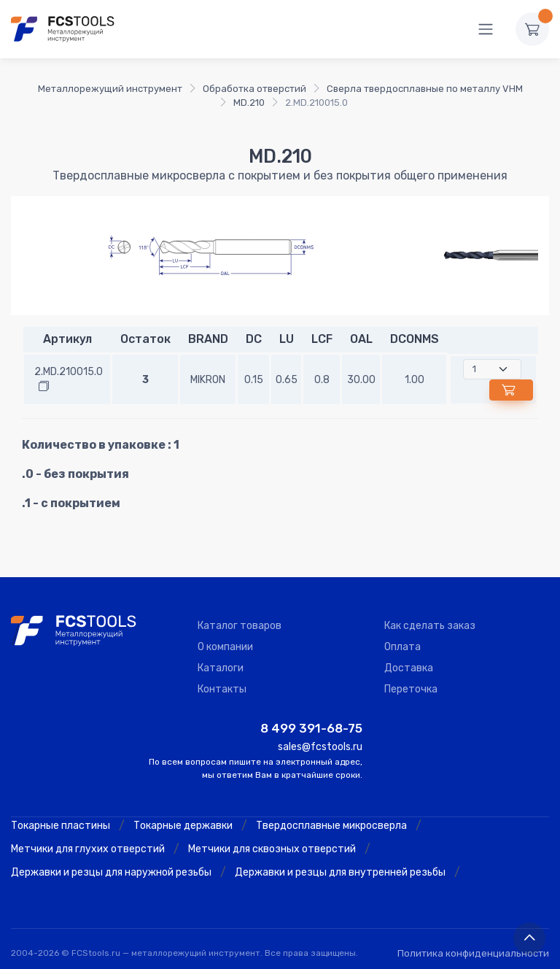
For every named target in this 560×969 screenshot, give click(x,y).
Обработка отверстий (254, 89)
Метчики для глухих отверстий (88, 849)
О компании (225, 647)
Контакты (222, 689)
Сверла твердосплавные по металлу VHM (425, 89)
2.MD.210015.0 (69, 372)
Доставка (409, 668)
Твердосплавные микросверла (331, 826)
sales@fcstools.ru (320, 747)
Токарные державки (183, 826)
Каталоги (221, 668)
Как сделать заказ (430, 626)
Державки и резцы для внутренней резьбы (340, 872)
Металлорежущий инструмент (110, 89)
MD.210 (249, 103)
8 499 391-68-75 (311, 728)
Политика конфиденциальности (473, 953)
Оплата (402, 647)
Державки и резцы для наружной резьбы (111, 872)
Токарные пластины (61, 826)
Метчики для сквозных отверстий (272, 849)
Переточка (411, 689)
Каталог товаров (240, 626)
